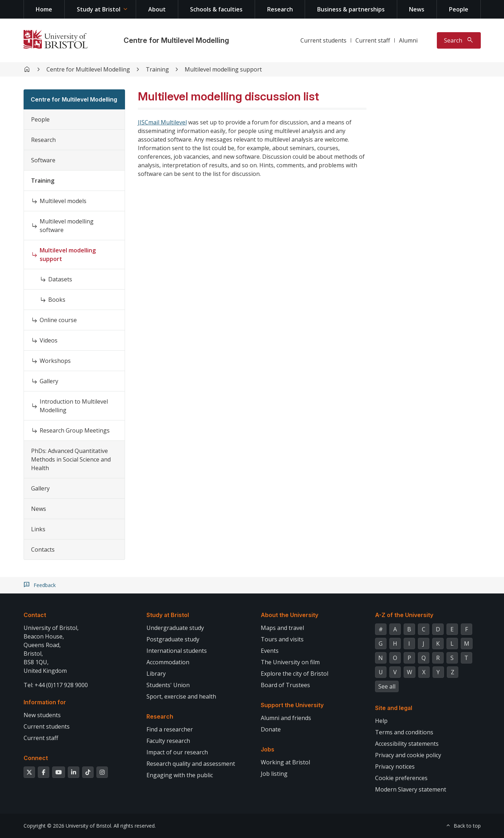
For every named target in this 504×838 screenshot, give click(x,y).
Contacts (43, 549)
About (157, 9)
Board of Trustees (285, 685)
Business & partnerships (351, 9)
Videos (49, 340)
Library (156, 674)
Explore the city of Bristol (295, 674)
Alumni (408, 40)
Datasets (60, 279)
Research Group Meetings (75, 430)
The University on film (290, 662)
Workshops (55, 361)
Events (270, 651)
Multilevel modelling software (67, 226)
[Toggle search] (459, 40)
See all (387, 686)
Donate (271, 729)
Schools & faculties (216, 9)
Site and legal (394, 708)
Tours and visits (282, 639)
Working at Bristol (285, 762)
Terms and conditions (404, 732)
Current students (323, 40)
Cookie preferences (401, 778)
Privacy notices (395, 766)
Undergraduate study (175, 628)
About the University (290, 615)
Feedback (45, 585)
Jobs (268, 749)
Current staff (373, 40)
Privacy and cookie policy (408, 755)
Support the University (292, 705)
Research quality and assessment (191, 764)
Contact (35, 615)
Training (157, 69)
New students (42, 715)
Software (43, 160)
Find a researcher (170, 729)
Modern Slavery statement (411, 789)
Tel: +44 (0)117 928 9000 (56, 685)
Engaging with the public (180, 775)
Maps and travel (282, 628)
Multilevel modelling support (223, 69)
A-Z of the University (404, 615)
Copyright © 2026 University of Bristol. (68, 826)
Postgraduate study (173, 639)
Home (44, 9)
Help (381, 721)
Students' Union (168, 685)
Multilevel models (63, 201)
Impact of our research (177, 752)
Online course (58, 320)
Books (57, 300)
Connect (36, 758)
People (459, 9)
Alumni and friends (286, 718)
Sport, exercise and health (181, 696)
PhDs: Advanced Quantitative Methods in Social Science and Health (71, 459)
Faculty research (168, 741)
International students (177, 651)
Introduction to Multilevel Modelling (74, 406)
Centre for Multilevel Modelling (176, 40)
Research (280, 9)
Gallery (49, 381)
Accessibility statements (407, 744)
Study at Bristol (99, 9)
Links (38, 529)
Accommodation (168, 662)
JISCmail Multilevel (162, 122)
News (417, 9)
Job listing (274, 774)
